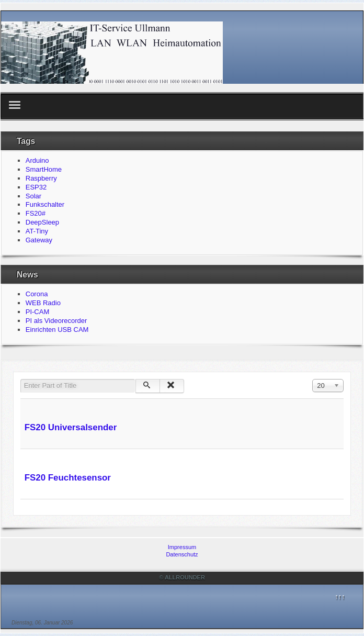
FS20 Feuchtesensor (68, 478)
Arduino (37, 160)
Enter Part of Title (21, 379)
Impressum (182, 547)
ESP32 (36, 187)
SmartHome (44, 169)
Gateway (39, 240)
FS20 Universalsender (71, 427)
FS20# (36, 213)
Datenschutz (182, 554)
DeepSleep (42, 222)
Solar (33, 196)
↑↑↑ (340, 596)
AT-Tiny (37, 231)
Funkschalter (45, 204)
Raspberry (41, 178)
